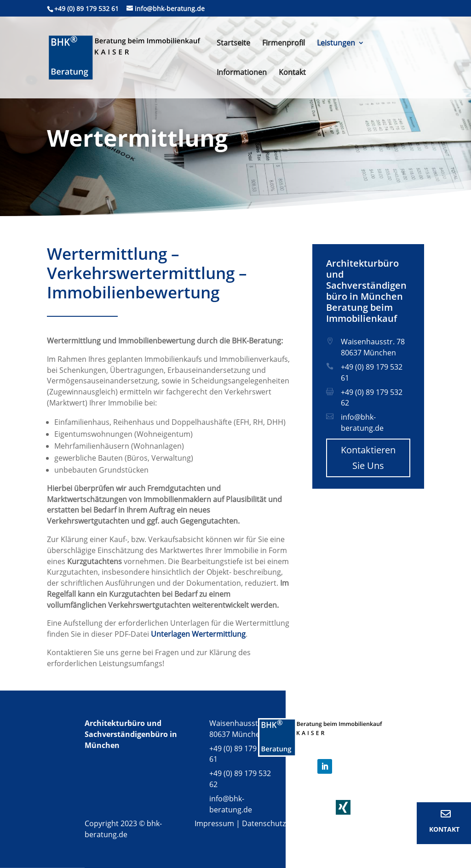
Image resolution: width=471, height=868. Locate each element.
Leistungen (336, 44)
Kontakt (292, 73)
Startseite (233, 44)
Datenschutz (264, 823)
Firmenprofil (284, 44)
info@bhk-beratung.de (362, 423)
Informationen (242, 73)
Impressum (214, 823)
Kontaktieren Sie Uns (368, 458)
